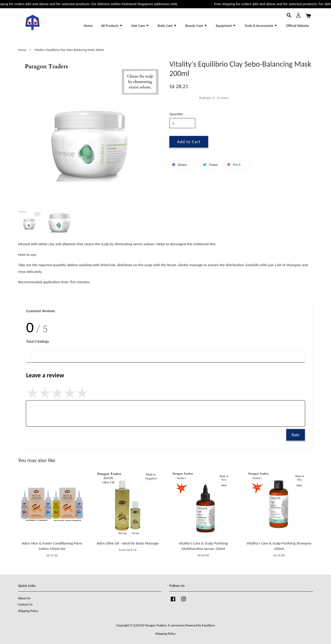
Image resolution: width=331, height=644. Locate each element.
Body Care (167, 26)
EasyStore (208, 625)
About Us (24, 598)
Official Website (298, 26)
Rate (296, 435)
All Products (112, 26)
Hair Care (140, 26)
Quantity (176, 114)
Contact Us (25, 604)
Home (88, 26)
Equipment (226, 26)
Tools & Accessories (261, 26)
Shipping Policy (28, 611)
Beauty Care (196, 26)
